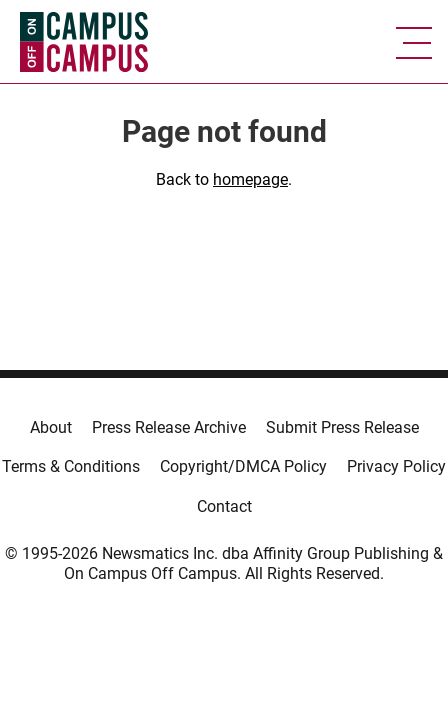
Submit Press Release (342, 427)
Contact (224, 506)
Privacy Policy (396, 466)
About (51, 427)
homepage (250, 179)
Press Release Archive (169, 427)
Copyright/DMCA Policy (243, 466)
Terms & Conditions (71, 466)
